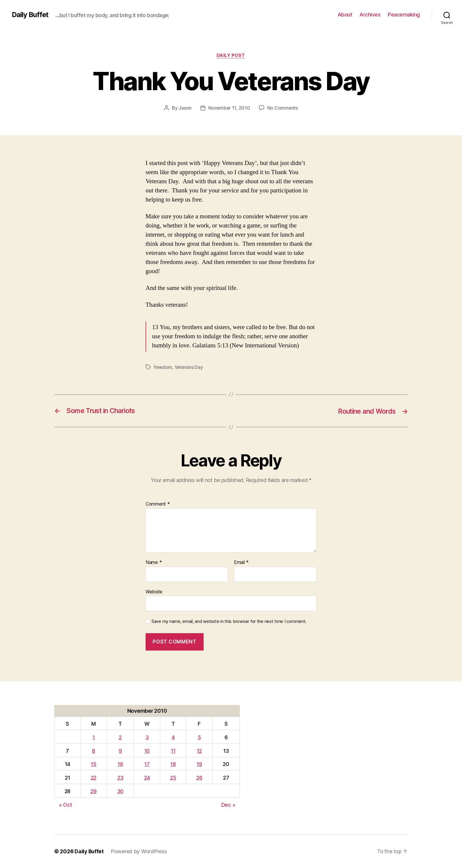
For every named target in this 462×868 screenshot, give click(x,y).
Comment (158, 504)
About (345, 15)
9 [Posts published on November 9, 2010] (120, 751)
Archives (370, 15)
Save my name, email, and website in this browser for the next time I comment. (229, 621)
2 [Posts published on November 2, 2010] (121, 737)
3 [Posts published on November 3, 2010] (148, 737)
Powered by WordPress (140, 851)
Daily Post (231, 56)
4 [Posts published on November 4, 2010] (174, 737)
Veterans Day (190, 367)
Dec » (228, 805)
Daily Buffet (31, 15)
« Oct (66, 805)
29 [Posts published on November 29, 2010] (93, 791)
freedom (163, 367)
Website (154, 591)
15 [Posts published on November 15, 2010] (93, 764)
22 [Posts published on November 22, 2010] (93, 778)
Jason (185, 108)
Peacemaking (404, 15)
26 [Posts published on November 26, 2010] (199, 778)
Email (241, 562)
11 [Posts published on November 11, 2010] (173, 751)
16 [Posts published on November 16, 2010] (121, 764)
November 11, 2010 (229, 108)
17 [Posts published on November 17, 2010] (148, 764)
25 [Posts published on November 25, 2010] (174, 778)
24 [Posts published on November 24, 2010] (148, 778)
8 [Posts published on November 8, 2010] (93, 751)
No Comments (283, 108)
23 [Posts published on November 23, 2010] (121, 778)
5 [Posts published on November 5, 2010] (200, 737)
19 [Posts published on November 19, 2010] (199, 764)
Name (154, 562)
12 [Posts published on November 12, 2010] (199, 751)
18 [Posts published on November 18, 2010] (174, 764)
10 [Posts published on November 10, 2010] (147, 751)
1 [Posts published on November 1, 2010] (93, 737)
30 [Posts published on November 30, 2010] (121, 791)
